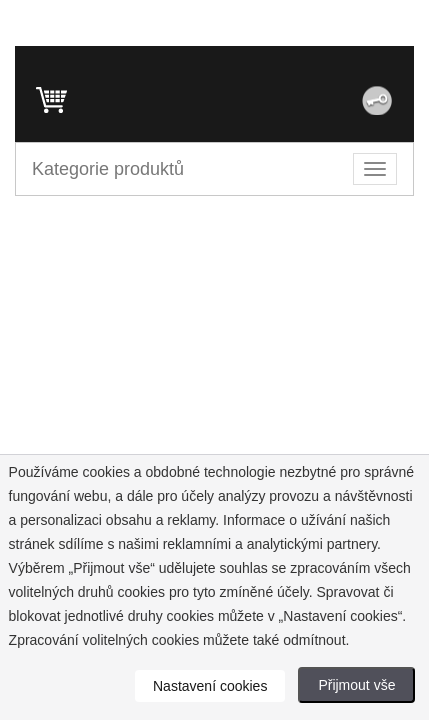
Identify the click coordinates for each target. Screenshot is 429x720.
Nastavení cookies (210, 686)
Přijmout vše (356, 685)
